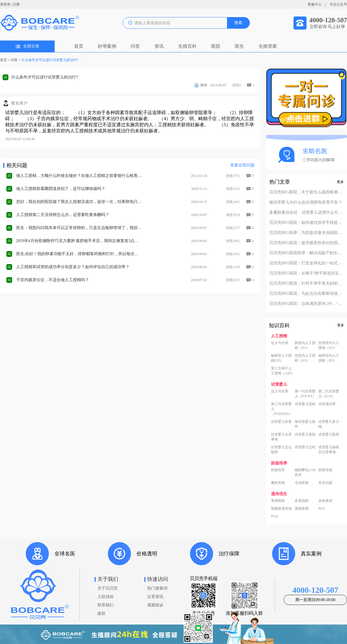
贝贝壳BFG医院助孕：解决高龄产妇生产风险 (307, 253)
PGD (274, 516)
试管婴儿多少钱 (329, 424)
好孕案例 (107, 46)
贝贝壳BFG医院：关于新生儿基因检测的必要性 (307, 192)
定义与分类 (280, 343)
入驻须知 (106, 597)
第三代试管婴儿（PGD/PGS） (282, 409)
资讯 (159, 46)
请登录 (5, 4)
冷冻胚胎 (302, 483)
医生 (239, 46)
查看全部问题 (242, 165)
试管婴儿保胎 (305, 434)
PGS (322, 508)
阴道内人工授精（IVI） (305, 345)
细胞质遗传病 (281, 508)
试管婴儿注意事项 (281, 437)
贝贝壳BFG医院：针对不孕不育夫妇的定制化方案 (307, 283)
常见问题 (325, 483)
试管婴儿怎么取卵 (281, 450)
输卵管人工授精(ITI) (281, 358)
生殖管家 (268, 46)
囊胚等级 (278, 483)
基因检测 (302, 508)
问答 (135, 46)
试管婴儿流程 (305, 404)
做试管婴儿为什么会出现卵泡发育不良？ (306, 202)
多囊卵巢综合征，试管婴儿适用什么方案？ (307, 213)
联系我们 (106, 605)
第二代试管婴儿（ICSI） (329, 394)
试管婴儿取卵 (329, 434)
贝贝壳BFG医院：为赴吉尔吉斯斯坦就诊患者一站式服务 (307, 294)
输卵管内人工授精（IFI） (329, 358)
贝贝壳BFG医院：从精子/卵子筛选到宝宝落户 (307, 273)
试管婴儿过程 (305, 447)
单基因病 (278, 501)
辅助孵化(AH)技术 (305, 472)
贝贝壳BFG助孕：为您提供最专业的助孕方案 (307, 233)
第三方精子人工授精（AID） (283, 371)
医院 (216, 46)
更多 (340, 182)
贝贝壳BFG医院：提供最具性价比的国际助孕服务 (307, 243)
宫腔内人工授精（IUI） (305, 358)
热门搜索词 (157, 588)
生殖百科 (187, 46)
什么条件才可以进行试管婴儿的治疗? (50, 60)
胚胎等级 (325, 470)
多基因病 (302, 501)
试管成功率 (327, 404)
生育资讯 (155, 597)
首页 (79, 46)
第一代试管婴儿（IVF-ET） (305, 394)
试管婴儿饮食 (281, 422)
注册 (16, 4)
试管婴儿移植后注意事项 (329, 450)
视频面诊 (155, 605)
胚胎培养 (278, 470)
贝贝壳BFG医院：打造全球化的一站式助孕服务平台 (307, 263)
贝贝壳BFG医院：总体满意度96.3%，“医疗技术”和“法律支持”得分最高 (307, 304)
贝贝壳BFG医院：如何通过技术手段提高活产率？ (307, 223)
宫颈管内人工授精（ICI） (329, 345)
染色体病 (325, 501)
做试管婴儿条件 (305, 424)
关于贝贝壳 (108, 588)
